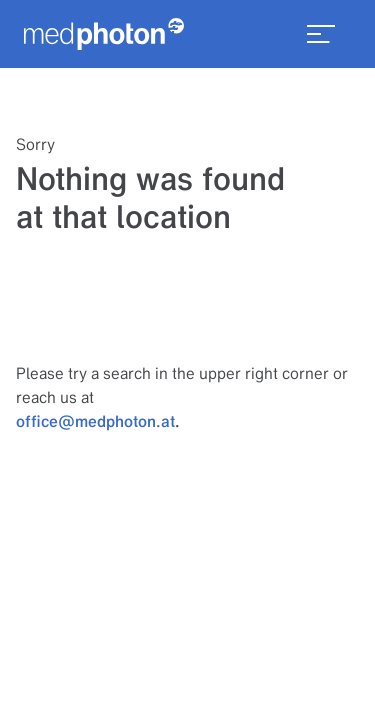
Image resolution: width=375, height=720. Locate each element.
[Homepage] (104, 34)
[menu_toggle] (321, 34)
